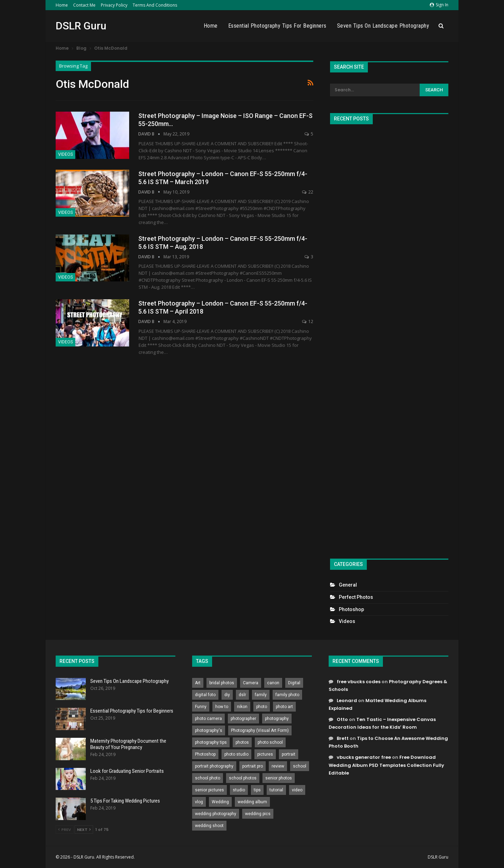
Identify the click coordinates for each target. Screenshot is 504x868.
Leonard (347, 701)
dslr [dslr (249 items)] (242, 695)
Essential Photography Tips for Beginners (277, 26)
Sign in (439, 5)
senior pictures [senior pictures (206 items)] (209, 790)
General (348, 585)
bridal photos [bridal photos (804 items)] (222, 683)
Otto (342, 719)
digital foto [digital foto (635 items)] (205, 695)
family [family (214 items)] (261, 695)
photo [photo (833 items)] (262, 707)
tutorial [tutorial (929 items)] (276, 790)
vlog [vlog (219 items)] (199, 802)
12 (308, 321)
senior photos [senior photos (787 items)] (279, 778)
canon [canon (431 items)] (273, 683)
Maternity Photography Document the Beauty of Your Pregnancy (128, 744)
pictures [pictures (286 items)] (265, 754)
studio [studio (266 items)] (239, 790)
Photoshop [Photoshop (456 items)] (205, 754)
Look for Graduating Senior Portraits (127, 771)
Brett (343, 738)
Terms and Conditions (155, 5)
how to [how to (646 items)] (222, 707)
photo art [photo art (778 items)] (284, 707)
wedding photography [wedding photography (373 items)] (216, 814)
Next (84, 829)
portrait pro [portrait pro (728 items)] (253, 766)
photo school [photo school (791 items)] (270, 742)
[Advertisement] (389, 338)
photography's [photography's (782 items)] (209, 730)
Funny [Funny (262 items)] (201, 707)
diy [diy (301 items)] (227, 695)
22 (308, 192)
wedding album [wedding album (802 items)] (252, 802)
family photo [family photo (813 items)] (287, 695)
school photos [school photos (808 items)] (243, 778)
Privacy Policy (114, 5)
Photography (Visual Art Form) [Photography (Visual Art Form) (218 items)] (260, 730)
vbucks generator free (364, 757)
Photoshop (351, 609)
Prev (65, 829)
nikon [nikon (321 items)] (242, 707)
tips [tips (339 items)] (257, 790)
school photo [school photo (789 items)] (208, 778)
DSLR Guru (81, 26)
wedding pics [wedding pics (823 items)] (258, 814)
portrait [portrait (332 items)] (289, 754)
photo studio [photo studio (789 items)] (236, 754)
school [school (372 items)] (300, 766)
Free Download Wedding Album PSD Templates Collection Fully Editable (386, 765)
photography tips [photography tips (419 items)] (211, 742)
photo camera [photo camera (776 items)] (208, 719)
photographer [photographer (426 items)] (243, 719)
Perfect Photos (356, 597)
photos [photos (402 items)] (242, 742)
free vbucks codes (359, 682)
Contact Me (84, 5)
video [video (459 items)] (297, 790)
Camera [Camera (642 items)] (251, 683)
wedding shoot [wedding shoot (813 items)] (209, 826)
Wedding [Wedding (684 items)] (220, 802)
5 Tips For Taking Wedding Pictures (125, 801)
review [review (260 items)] (278, 766)
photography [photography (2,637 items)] (277, 719)
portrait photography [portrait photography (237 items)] (214, 766)
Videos (65, 154)
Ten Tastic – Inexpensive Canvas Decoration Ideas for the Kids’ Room (382, 723)
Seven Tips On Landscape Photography (383, 26)
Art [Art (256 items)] (198, 683)
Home (62, 5)
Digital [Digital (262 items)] (294, 683)
